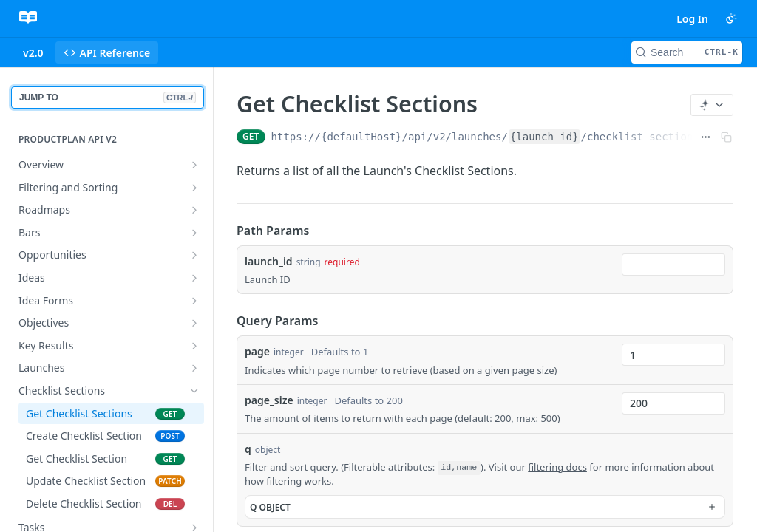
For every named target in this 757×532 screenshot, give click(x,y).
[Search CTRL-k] (687, 52)
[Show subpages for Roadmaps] (194, 210)
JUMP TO (108, 98)
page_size (269, 400)
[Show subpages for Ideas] (194, 278)
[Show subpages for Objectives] (194, 323)
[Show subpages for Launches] (194, 368)
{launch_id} (544, 137)
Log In (692, 19)
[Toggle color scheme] (731, 18)
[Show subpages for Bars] (194, 233)
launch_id (269, 261)
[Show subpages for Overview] (194, 165)
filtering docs (557, 467)
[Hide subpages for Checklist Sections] (194, 391)
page (257, 351)
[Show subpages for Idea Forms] (194, 301)
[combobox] (673, 265)
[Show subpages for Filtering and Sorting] (194, 188)
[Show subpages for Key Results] (194, 346)
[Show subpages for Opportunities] (194, 255)
